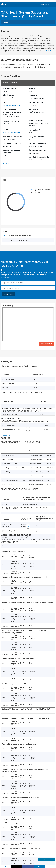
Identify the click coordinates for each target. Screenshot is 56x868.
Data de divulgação (36, 102)
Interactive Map (46, 344)
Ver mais (47, 51)
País (4, 102)
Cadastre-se (9, 294)
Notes (5, 164)
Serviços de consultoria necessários (11, 151)
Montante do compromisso (13, 137)
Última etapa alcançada (38, 150)
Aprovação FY (34, 130)
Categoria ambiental (37, 137)
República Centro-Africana (11, 105)
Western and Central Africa (11, 132)
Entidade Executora (36, 120)
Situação (32, 88)
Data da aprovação (10, 109)
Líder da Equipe (8, 95)
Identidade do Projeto (11, 88)
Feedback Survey (47, 860)
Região (5, 129)
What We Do (5, 4)
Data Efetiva (34, 109)
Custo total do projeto (11, 121)
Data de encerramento (37, 143)
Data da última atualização (39, 157)
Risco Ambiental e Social (12, 143)
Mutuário (33, 95)
